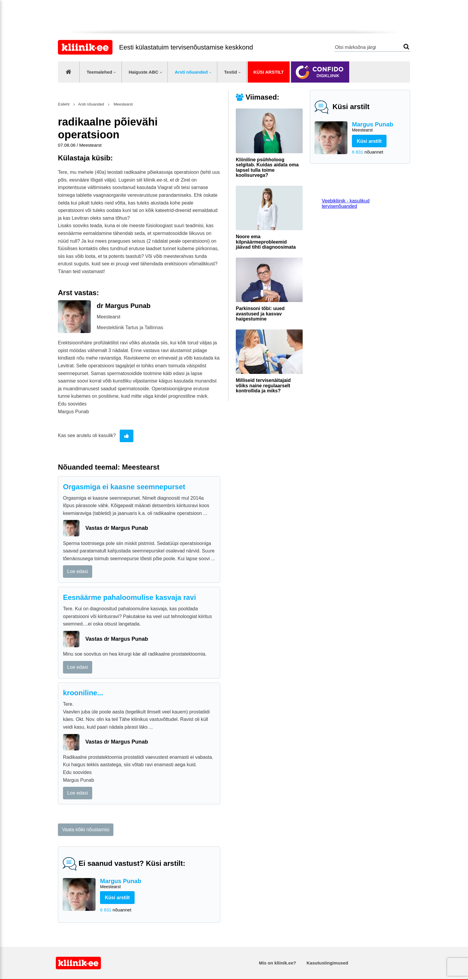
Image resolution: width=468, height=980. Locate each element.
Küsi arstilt (269, 72)
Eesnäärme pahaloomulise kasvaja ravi (130, 597)
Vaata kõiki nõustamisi (86, 830)
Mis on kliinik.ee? (278, 963)
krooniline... (83, 693)
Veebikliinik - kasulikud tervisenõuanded (346, 203)
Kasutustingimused (327, 963)
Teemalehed (99, 72)
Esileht (64, 104)
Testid (231, 72)
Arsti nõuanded (191, 72)
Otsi (406, 47)
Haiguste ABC (144, 72)
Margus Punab (379, 127)
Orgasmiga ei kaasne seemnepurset (124, 487)
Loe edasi (77, 571)
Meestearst (123, 104)
